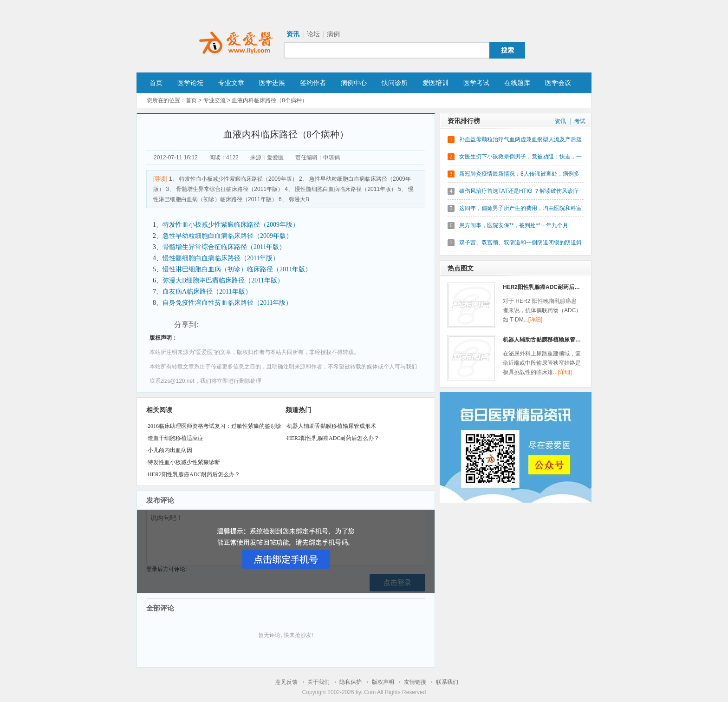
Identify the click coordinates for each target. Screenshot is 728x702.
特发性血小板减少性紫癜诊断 (184, 462)
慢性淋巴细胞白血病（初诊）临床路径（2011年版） (237, 269)
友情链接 (415, 682)
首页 (156, 83)
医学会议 (558, 83)
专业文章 (231, 83)
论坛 (313, 34)
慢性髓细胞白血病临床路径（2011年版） (221, 258)
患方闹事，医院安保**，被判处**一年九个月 (514, 225)
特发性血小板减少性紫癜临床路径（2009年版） (231, 225)
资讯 (293, 34)
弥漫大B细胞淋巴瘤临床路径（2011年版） (223, 280)
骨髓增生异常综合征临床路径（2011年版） (224, 247)
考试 (580, 121)
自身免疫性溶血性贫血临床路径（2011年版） (227, 303)
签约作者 (313, 83)
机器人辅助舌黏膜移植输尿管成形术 (331, 426)
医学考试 (476, 83)
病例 (333, 34)
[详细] (536, 320)
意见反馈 (286, 682)
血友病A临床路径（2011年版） (207, 292)
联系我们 (447, 682)
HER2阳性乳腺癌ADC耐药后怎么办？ (194, 474)
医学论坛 (190, 83)
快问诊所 (395, 83)
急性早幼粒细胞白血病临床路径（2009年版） (227, 236)
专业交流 (214, 100)
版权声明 (383, 682)
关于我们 (318, 682)
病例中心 (354, 83)
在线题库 (517, 83)
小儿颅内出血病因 (170, 450)
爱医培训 (435, 83)
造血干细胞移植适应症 (175, 438)
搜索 (507, 50)
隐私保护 (351, 682)
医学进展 (272, 83)
